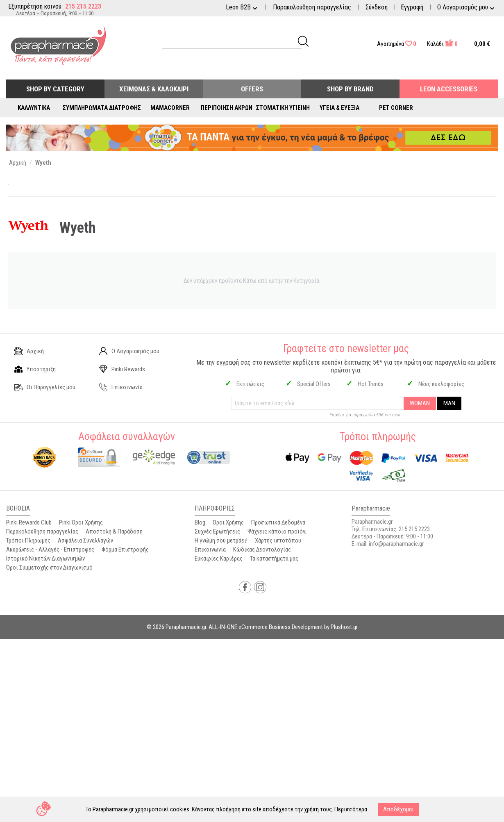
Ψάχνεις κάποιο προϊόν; (277, 531)
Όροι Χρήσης (228, 522)
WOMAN (420, 403)
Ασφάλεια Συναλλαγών (85, 540)
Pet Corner (396, 108)
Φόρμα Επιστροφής (125, 550)
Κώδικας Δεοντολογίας (262, 550)
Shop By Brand (350, 89)
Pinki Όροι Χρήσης (81, 522)
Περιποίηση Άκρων (227, 108)
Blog (200, 522)
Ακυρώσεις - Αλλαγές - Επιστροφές (50, 550)
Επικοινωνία (121, 387)
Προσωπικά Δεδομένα (278, 522)
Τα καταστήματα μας (274, 559)
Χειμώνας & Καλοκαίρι (154, 89)
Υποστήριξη (35, 369)
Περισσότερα (351, 809)
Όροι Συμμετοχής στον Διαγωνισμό (49, 568)
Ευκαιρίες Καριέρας (219, 559)
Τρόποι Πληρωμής (28, 540)
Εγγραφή (412, 7)
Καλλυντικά (34, 108)
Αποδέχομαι (398, 809)
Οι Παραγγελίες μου (45, 387)
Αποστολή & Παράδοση (114, 531)
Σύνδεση (377, 7)
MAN (449, 403)
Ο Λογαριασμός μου (129, 351)
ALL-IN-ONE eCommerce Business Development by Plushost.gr (283, 627)
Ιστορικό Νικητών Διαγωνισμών (45, 559)
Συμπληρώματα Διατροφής (102, 108)
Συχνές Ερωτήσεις (217, 531)
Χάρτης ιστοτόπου (278, 540)
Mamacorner (170, 108)
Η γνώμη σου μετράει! (221, 540)
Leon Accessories (449, 89)
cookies (180, 809)
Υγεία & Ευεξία (339, 108)
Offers (252, 89)
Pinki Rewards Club (29, 522)
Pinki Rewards (122, 369)
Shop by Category (55, 89)
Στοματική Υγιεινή (283, 108)
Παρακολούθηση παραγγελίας (312, 7)
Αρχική (29, 351)
